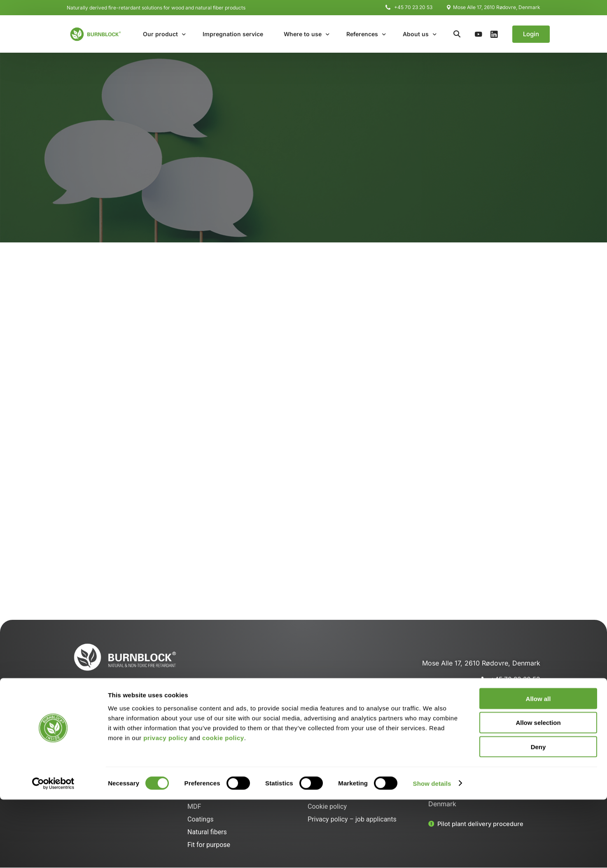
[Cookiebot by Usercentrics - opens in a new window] (53, 852)
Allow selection (538, 791)
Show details (432, 852)
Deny (538, 816)
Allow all (538, 767)
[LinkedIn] (494, 34)
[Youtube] (479, 34)
